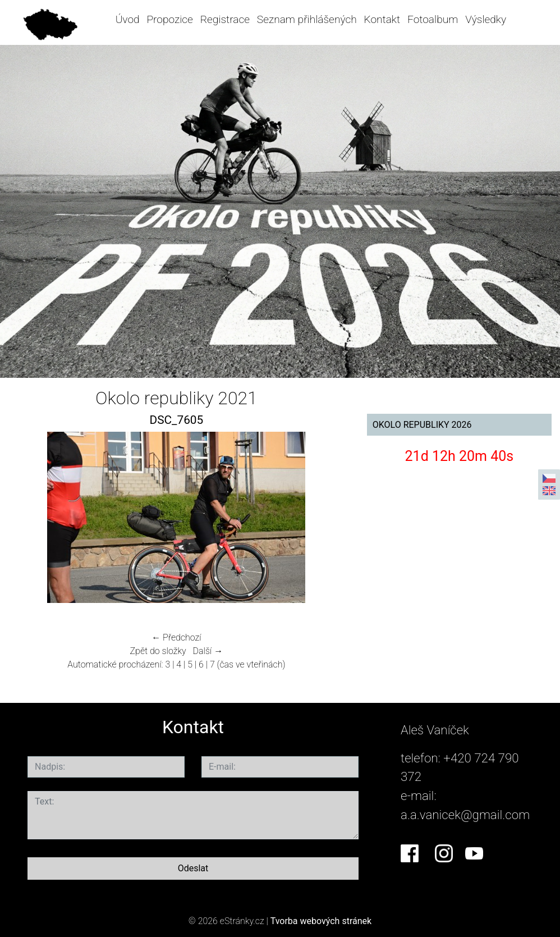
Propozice (169, 19)
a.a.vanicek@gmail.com (465, 815)
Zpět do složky (158, 651)
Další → (208, 651)
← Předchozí (176, 637)
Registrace (225, 19)
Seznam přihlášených (307, 19)
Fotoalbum (433, 19)
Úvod (128, 19)
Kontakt (382, 19)
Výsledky (486, 19)
